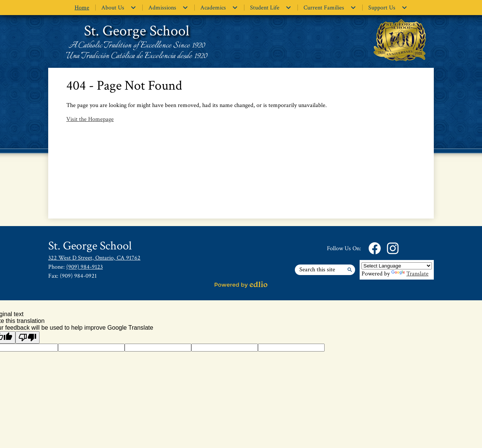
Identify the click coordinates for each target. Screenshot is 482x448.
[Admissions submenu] (168, 8)
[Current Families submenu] (330, 8)
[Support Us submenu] (388, 8)
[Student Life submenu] (271, 8)
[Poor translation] (27, 337)
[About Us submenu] (119, 8)
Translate (410, 274)
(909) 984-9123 (85, 267)
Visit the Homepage (90, 119)
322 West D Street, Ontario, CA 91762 (94, 258)
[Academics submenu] (219, 8)
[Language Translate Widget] (397, 266)
